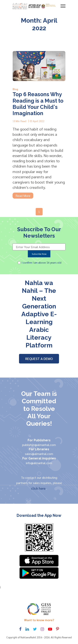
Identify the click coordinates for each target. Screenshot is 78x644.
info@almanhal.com (39, 463)
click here (39, 488)
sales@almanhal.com (39, 454)
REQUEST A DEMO (39, 358)
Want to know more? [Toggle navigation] (39, 620)
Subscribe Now (39, 254)
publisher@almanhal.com (39, 445)
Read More (23, 196)
